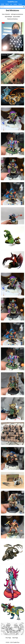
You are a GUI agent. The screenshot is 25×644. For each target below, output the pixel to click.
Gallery (15, 4)
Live (11, 4)
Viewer (20, 4)
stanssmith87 (16, 17)
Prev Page (8, 638)
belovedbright (8, 17)
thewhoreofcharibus (12, 19)
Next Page (15, 638)
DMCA (7, 4)
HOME (2, 4)
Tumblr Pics (16, 642)
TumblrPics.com (13, 2)
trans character (6, 14)
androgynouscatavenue (17, 14)
